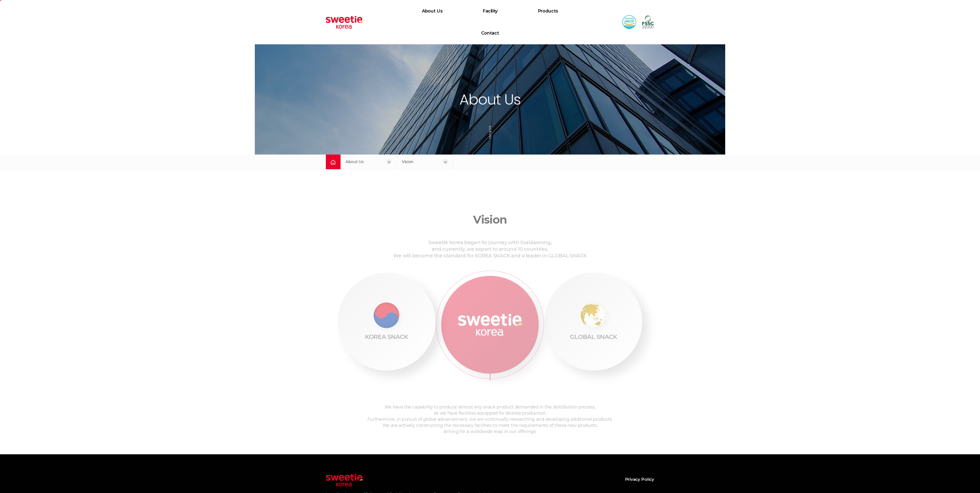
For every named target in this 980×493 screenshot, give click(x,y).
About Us (408, 11)
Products (517, 11)
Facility (463, 11)
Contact (573, 11)
